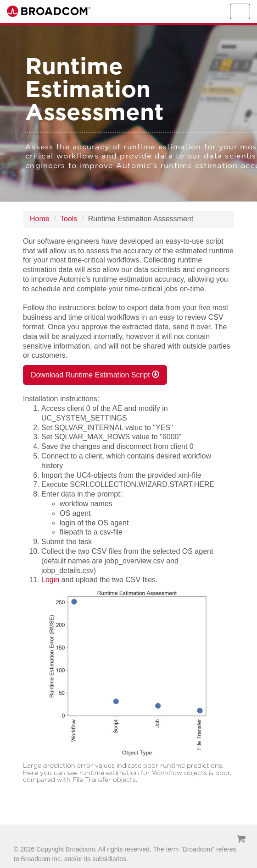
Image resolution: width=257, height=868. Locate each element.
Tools (69, 219)
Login (50, 580)
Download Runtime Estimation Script (95, 375)
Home (40, 219)
